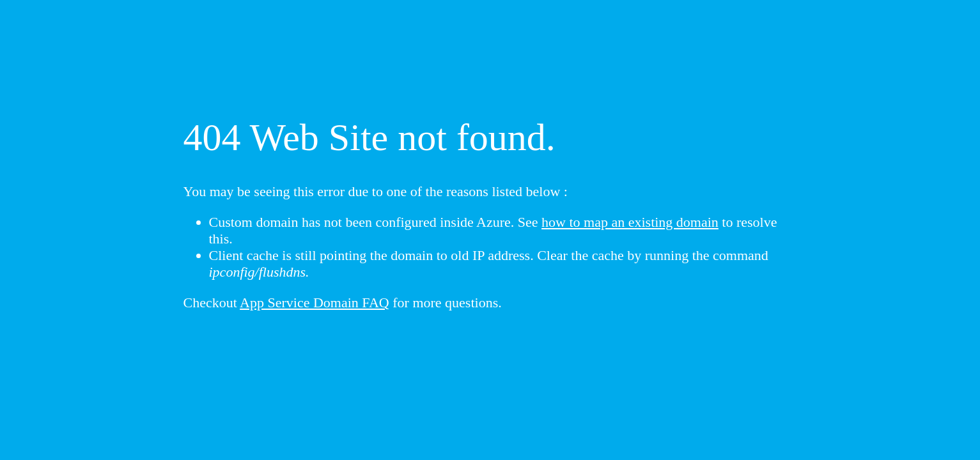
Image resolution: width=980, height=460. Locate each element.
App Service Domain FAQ (315, 303)
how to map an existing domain (630, 222)
